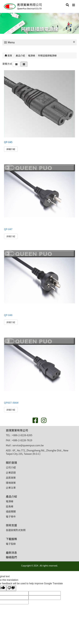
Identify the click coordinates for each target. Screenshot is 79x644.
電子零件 (11, 516)
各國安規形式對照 (16, 530)
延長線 (10, 506)
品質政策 (11, 478)
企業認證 (11, 472)
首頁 (8, 55)
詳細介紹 (11, 149)
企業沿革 (11, 488)
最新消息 (11, 552)
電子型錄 (11, 544)
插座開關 (11, 511)
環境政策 (11, 483)
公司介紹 (11, 467)
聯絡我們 (11, 557)
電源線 (10, 501)
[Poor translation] (11, 588)
